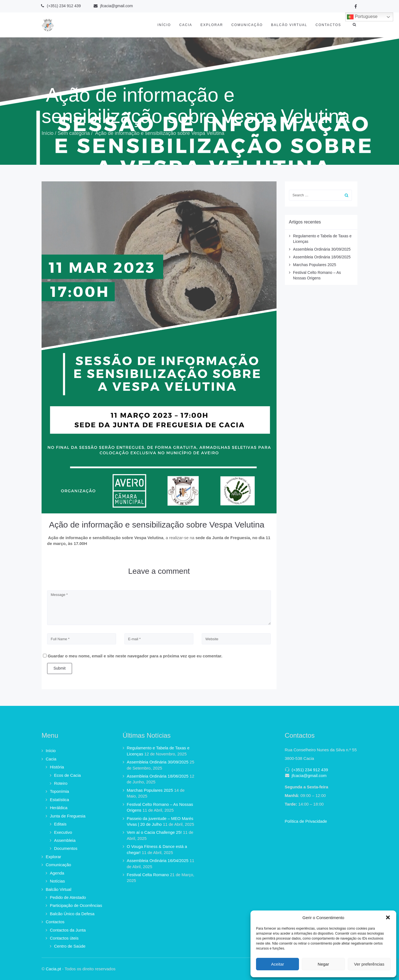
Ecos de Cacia (67, 775)
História (57, 767)
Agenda (57, 873)
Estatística (59, 800)
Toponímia (59, 791)
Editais (60, 824)
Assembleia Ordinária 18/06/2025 (322, 257)
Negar (323, 964)
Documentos (66, 848)
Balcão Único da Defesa (72, 914)
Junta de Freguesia (68, 816)
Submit (60, 668)
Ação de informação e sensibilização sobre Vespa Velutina (156, 525)
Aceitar (277, 964)
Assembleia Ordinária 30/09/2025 (322, 249)
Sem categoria (74, 133)
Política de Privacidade (306, 821)
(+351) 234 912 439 (310, 770)
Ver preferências (369, 964)
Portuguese (362, 17)
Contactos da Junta (68, 930)
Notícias (57, 881)
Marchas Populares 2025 (315, 265)
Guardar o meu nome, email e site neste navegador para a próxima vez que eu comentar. (135, 656)
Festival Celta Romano (148, 875)
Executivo (63, 832)
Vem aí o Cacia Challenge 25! (154, 832)
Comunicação (247, 25)
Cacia (186, 25)
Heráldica (59, 808)
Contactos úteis (64, 938)
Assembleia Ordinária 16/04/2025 (158, 861)
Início (164, 25)
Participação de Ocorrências (76, 905)
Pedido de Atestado (68, 897)
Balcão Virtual (289, 25)
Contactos (328, 25)
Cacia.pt (53, 969)
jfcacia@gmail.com (309, 775)
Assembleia (65, 840)
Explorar (212, 25)
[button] (388, 917)
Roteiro (61, 783)
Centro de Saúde (70, 946)
